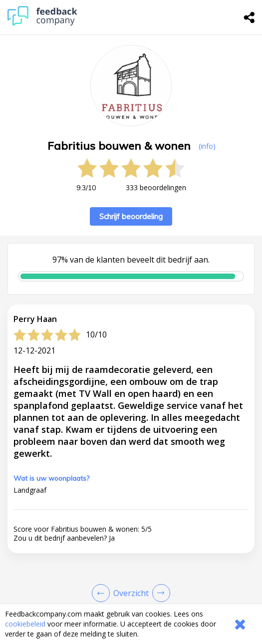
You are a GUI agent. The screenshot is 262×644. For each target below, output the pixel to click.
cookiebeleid (25, 624)
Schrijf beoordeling (131, 216)
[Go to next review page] (159, 593)
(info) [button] (207, 146)
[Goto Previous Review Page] (103, 593)
